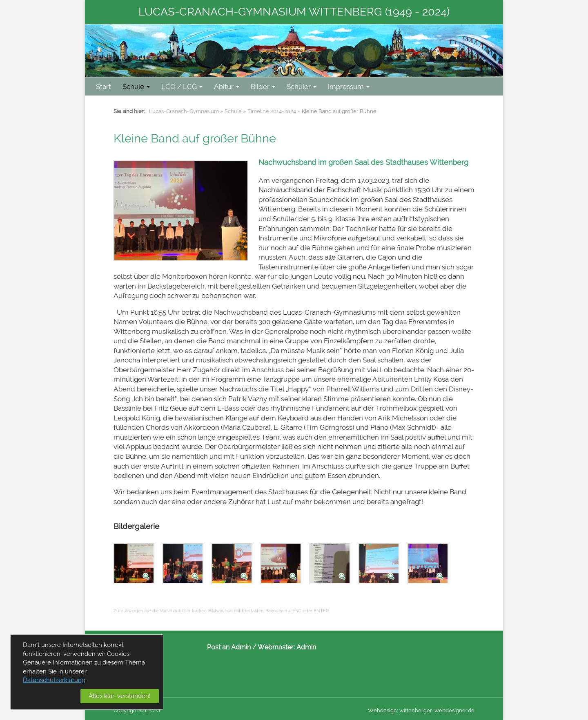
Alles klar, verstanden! (120, 696)
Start (104, 87)
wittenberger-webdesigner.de (437, 710)
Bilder (263, 87)
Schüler (302, 87)
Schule (136, 87)
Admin (306, 647)
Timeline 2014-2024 (272, 111)
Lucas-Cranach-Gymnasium (184, 111)
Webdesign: (383, 710)
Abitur (227, 87)
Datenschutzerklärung (54, 680)
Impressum (349, 87)
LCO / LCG (182, 87)
